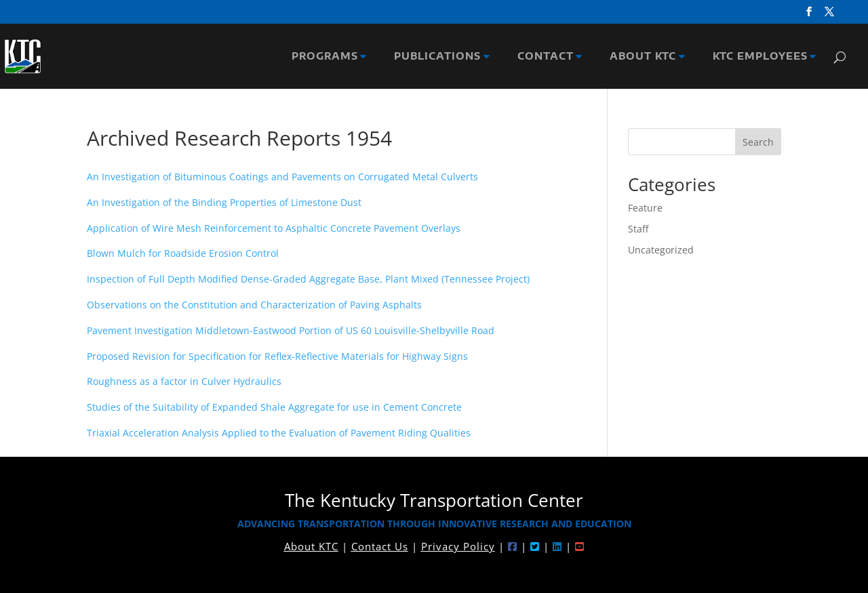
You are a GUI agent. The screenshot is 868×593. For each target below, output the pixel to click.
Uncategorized (661, 250)
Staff (638, 229)
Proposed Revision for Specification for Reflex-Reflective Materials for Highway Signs (277, 356)
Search (758, 142)
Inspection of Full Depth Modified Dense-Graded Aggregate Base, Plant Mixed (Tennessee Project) (308, 279)
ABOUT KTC (646, 57)
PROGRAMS (328, 57)
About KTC (311, 546)
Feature (645, 208)
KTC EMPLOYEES (763, 57)
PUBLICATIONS (440, 57)
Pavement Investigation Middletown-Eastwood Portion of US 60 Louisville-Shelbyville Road (291, 330)
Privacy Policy (458, 546)
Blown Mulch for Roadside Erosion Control (183, 253)
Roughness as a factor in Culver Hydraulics (184, 381)
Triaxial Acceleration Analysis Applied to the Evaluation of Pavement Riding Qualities (279, 433)
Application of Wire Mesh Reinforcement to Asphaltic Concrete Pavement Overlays (274, 228)
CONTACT (548, 57)
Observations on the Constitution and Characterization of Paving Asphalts (254, 305)
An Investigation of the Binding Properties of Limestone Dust (224, 202)
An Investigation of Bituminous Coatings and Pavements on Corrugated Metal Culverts (282, 177)
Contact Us (380, 546)
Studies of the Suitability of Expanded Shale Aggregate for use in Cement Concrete (274, 407)
